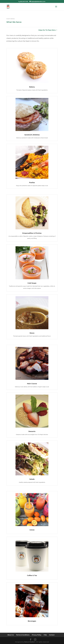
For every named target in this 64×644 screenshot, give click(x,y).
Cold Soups (32, 283)
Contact (52, 635)
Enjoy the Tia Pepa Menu (47, 30)
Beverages (32, 621)
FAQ (45, 635)
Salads (32, 479)
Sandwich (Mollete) (32, 135)
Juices (32, 530)
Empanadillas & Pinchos (32, 233)
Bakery (32, 87)
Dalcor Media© (30, 642)
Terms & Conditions (23, 635)
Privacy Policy (37, 635)
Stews (32, 333)
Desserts (32, 431)
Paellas (32, 183)
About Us (11, 635)
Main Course (32, 384)
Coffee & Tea (32, 575)
